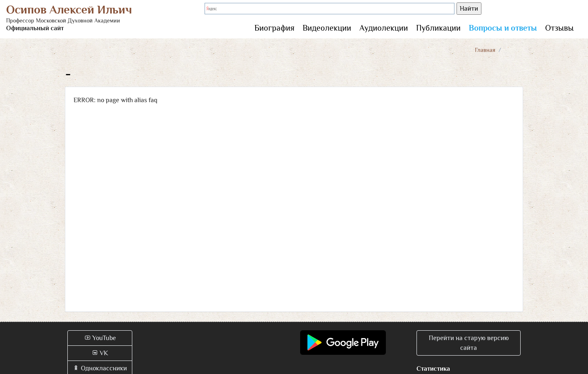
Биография (274, 28)
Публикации (438, 28)
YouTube (100, 338)
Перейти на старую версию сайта (469, 343)
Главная (485, 50)
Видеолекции (327, 28)
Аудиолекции (384, 28)
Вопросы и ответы (503, 28)
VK (100, 353)
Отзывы (559, 28)
